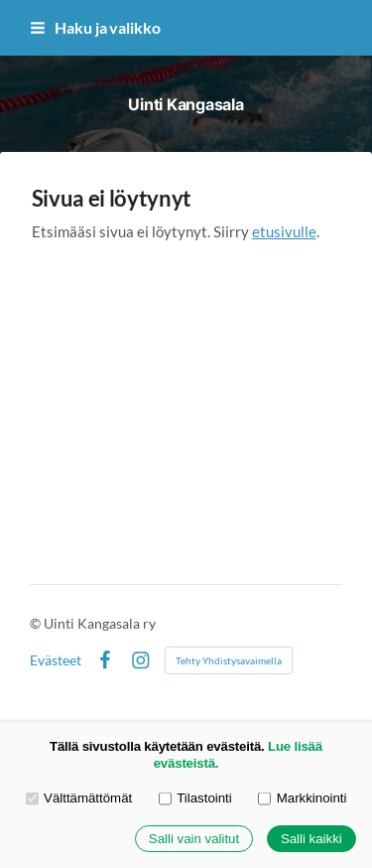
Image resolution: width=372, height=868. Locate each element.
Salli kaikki (311, 839)
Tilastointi (195, 798)
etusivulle (284, 231)
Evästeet (56, 660)
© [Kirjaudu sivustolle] (37, 623)
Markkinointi (302, 798)
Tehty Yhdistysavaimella (229, 660)
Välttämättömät (79, 798)
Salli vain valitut (194, 839)
